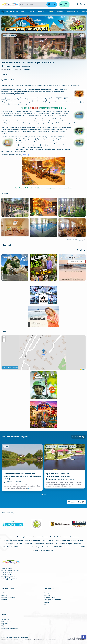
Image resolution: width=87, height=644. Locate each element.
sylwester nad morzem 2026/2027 (50, 547)
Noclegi (47, 593)
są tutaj (26, 155)
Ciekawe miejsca (50, 597)
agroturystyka (51, 446)
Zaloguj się (5, 619)
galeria (84, 12)
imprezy (41, 12)
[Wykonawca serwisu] (76, 639)
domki (6, 446)
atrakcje (31, 12)
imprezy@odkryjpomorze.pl (11, 579)
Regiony (47, 603)
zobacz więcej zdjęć (76, 240)
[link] (77, 250)
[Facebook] (77, 4)
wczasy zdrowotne (10, 35)
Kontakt (4, 600)
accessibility (84, 637)
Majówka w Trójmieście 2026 (47, 544)
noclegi (50, 12)
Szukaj (52, 4)
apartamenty (63, 446)
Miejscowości (49, 605)
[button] (43, 351)
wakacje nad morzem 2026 (75, 547)
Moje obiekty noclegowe (10, 628)
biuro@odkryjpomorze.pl (10, 577)
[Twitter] (85, 4)
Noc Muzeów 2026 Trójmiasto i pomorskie (19, 547)
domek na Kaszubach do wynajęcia (46, 540)
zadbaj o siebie (72, 12)
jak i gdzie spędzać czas (15, 12)
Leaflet (83, 369)
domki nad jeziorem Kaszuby (72, 540)
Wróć (82, 35)
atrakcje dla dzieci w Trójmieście (47, 537)
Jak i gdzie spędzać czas (53, 600)
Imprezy (47, 595)
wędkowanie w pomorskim (44, 550)
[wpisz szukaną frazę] (32, 4)
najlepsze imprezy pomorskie (71, 544)
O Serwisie (5, 593)
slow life (73, 446)
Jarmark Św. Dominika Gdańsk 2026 (20, 544)
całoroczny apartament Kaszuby (18, 540)
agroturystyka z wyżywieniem (21, 537)
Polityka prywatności (8, 597)
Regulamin (5, 624)
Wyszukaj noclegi (76, 502)
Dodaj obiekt (78, 437)
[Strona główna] (3, 12)
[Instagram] (81, 4)
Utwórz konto (6, 621)
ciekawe (60, 12)
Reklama (4, 595)
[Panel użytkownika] (64, 4)
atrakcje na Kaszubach (70, 537)
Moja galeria (6, 626)
